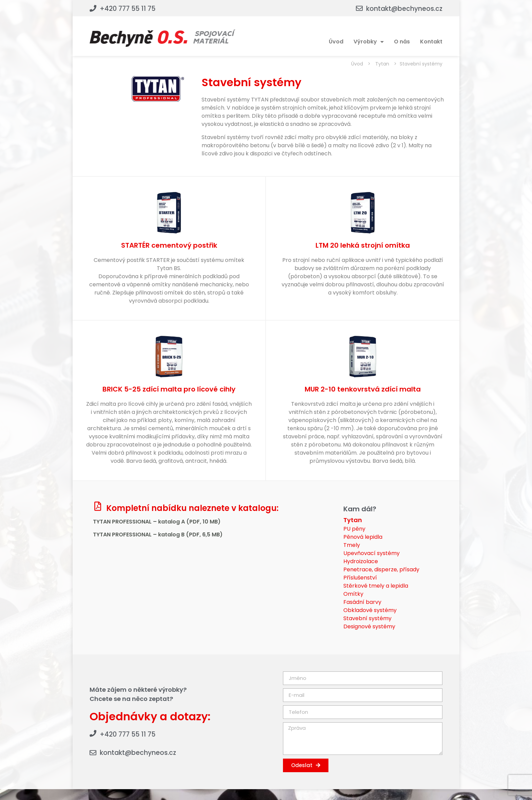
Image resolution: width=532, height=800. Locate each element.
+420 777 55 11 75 (128, 9)
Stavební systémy (367, 618)
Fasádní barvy (362, 602)
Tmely (352, 545)
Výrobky (369, 42)
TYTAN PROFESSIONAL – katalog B (139, 535)
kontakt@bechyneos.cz (404, 9)
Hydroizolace (361, 561)
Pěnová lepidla (363, 537)
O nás (402, 42)
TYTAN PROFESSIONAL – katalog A (140, 522)
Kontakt (431, 42)
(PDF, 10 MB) (203, 522)
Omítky (353, 594)
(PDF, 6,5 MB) (204, 535)
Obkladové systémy (370, 610)
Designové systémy (369, 626)
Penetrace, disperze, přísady (381, 569)
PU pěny (354, 529)
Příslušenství (360, 578)
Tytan (382, 64)
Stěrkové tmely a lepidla (376, 586)
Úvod (336, 42)
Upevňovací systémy (372, 553)
